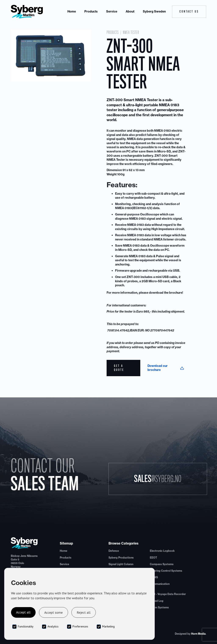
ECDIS (154, 577)
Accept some (54, 612)
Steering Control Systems (166, 571)
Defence (114, 551)
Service (112, 11)
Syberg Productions (121, 558)
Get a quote (119, 368)
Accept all (23, 612)
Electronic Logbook (162, 551)
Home (72, 11)
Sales (158, 479)
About (130, 11)
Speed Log (157, 601)
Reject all (84, 612)
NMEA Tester (131, 32)
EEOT (153, 558)
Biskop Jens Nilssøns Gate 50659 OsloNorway (24, 561)
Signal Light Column (121, 564)
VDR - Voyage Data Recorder (168, 594)
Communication (160, 584)
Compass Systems (162, 564)
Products (91, 11)
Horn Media (198, 634)
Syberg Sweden (154, 11)
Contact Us (189, 11)
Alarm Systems (159, 607)
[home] (27, 12)
